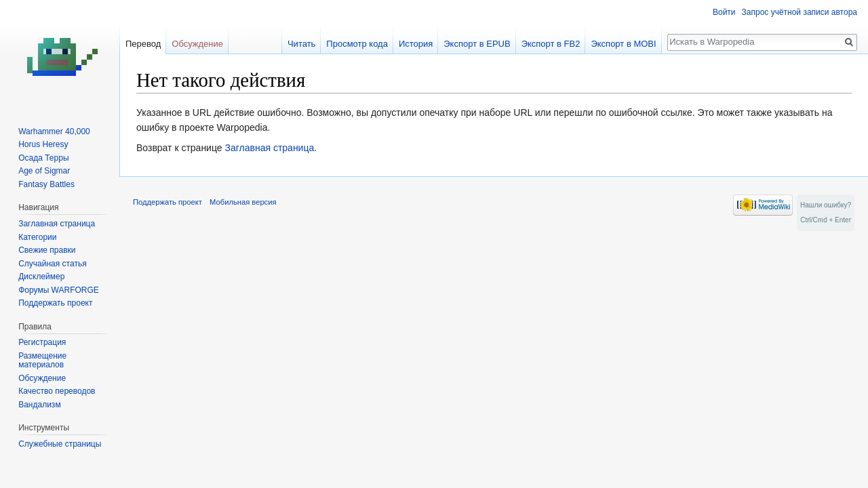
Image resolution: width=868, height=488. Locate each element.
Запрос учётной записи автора (800, 12)
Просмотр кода (357, 44)
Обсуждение (197, 44)
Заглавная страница (269, 148)
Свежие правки (47, 250)
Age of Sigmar (44, 171)
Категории (37, 237)
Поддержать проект (55, 303)
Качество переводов (57, 391)
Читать (301, 44)
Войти (724, 12)
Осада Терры (43, 158)
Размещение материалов (42, 361)
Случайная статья (52, 264)
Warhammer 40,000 (54, 131)
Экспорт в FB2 (551, 44)
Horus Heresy (43, 144)
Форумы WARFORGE (59, 290)
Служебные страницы (60, 444)
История (416, 44)
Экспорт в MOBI (623, 44)
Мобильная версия (243, 202)
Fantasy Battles (46, 184)
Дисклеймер (41, 277)
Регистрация (42, 342)
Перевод (143, 44)
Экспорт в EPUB (477, 44)
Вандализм (39, 405)
